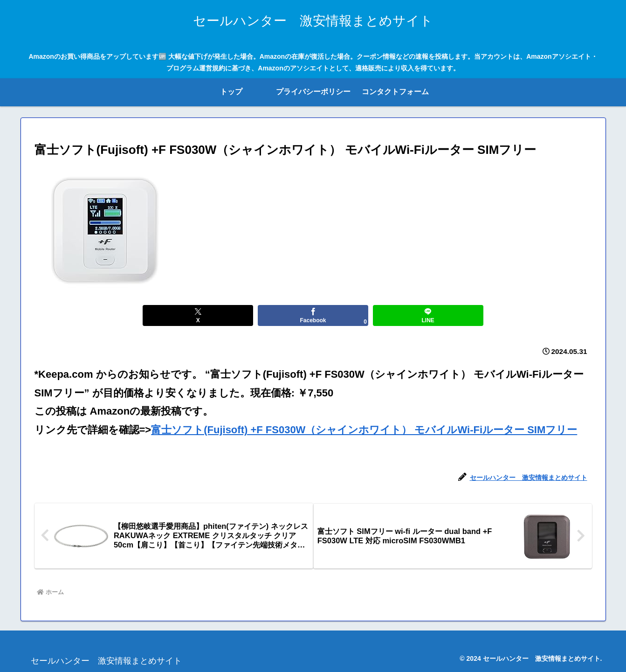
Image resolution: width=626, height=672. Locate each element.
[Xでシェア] (219, 315)
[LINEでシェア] (407, 315)
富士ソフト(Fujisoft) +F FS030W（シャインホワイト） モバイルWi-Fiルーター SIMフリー (364, 430)
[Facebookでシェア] (313, 315)
